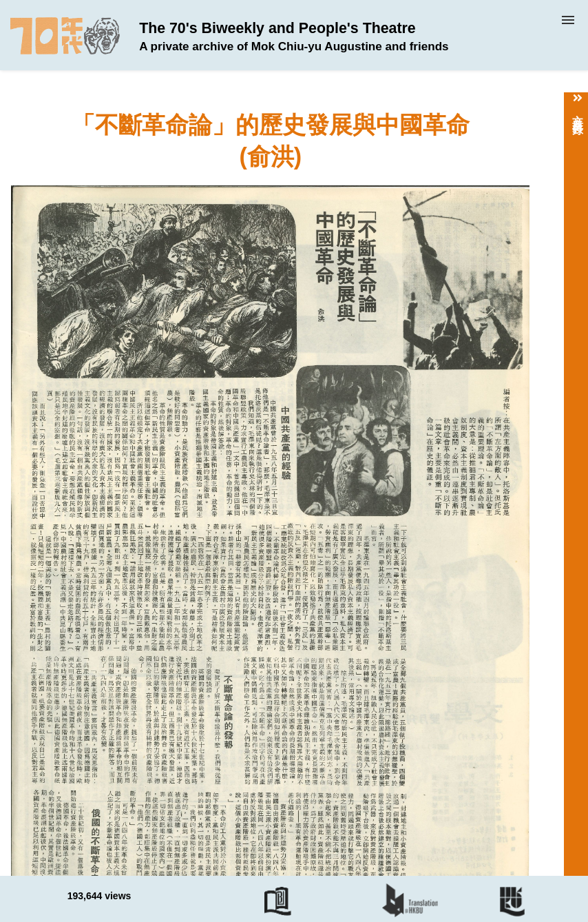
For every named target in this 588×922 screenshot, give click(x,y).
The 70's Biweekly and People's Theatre (294, 37)
